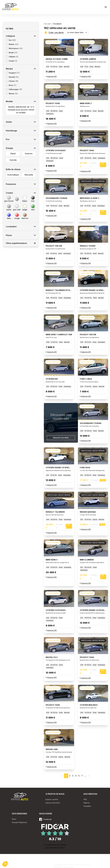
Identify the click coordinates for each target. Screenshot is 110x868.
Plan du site (45, 864)
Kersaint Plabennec (20, 822)
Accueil (47, 24)
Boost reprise (53, 42)
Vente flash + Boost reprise (93, 134)
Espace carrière (52, 799)
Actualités (87, 806)
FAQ (85, 799)
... (85, 776)
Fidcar (62, 848)
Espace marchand (53, 803)
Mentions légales (46, 867)
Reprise (87, 803)
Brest (14, 819)
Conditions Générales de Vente (25, 864)
